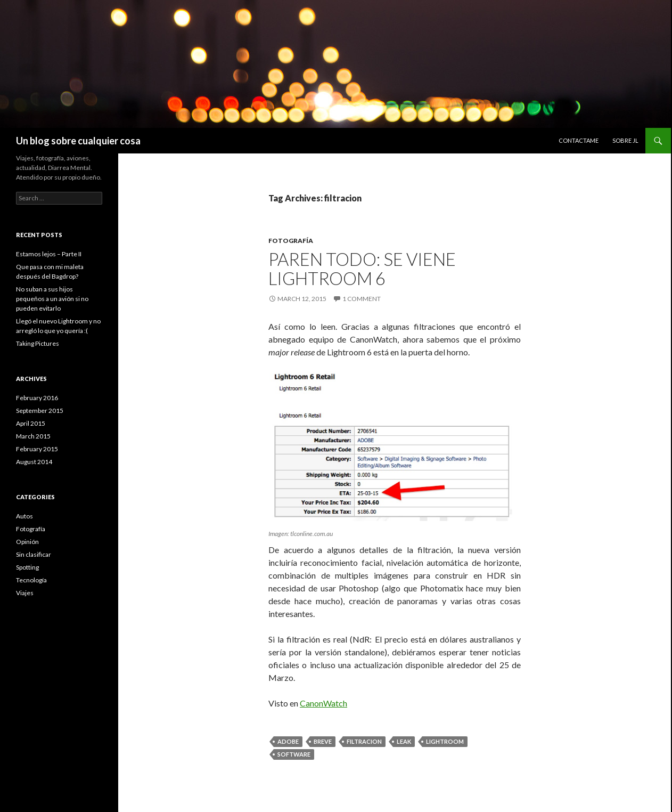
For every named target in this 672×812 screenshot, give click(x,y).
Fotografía (291, 241)
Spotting (27, 567)
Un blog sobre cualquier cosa (78, 141)
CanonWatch (323, 703)
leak (404, 741)
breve (323, 741)
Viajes (25, 593)
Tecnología (31, 580)
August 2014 (34, 462)
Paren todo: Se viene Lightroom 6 (362, 269)
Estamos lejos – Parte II (49, 254)
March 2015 (33, 436)
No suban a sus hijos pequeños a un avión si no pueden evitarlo (52, 299)
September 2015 (40, 411)
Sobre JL (625, 140)
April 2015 (31, 423)
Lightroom (445, 741)
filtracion (364, 741)
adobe (288, 741)
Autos (24, 516)
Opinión (27, 542)
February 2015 (37, 449)
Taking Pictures (38, 343)
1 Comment (362, 299)
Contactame (579, 140)
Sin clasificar (34, 554)
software (294, 754)
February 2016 (37, 398)
